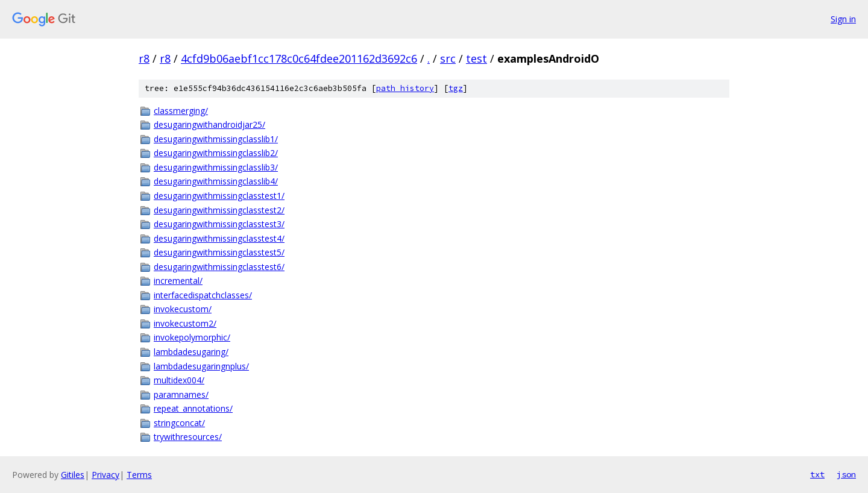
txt (817, 474)
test (476, 58)
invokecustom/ (183, 309)
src (448, 58)
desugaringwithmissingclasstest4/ (219, 238)
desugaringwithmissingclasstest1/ (219, 196)
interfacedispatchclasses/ (203, 295)
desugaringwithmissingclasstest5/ (219, 252)
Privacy (105, 475)
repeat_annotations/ (193, 408)
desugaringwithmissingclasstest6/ (219, 267)
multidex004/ (179, 380)
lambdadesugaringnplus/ (201, 366)
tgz (456, 88)
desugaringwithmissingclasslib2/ (216, 153)
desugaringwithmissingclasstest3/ (219, 224)
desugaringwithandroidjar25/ (209, 124)
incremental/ (178, 281)
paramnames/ (181, 394)
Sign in (843, 19)
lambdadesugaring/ (191, 352)
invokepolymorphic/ (192, 337)
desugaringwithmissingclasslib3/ (216, 167)
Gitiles (73, 475)
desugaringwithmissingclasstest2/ (219, 210)
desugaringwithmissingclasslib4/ (216, 181)
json (846, 474)
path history (405, 88)
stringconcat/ (179, 423)
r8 (144, 58)
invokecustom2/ (185, 323)
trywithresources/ (188, 437)
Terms (139, 475)
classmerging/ (181, 111)
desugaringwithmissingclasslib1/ (216, 139)
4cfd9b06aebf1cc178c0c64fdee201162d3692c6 (299, 58)
